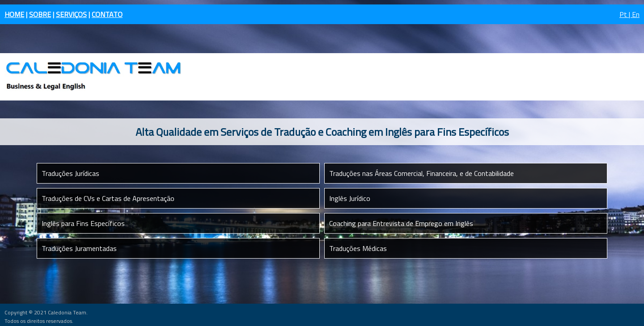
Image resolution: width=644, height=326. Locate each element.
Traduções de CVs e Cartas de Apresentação (108, 198)
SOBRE (40, 14)
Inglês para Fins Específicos (83, 223)
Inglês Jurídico (350, 198)
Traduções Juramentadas (79, 248)
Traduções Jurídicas (70, 173)
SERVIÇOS (71, 14)
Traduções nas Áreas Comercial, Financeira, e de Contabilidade (422, 173)
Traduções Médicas (358, 248)
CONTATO (107, 14)
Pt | (626, 14)
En (636, 14)
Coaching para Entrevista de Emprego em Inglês (401, 223)
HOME (14, 14)
